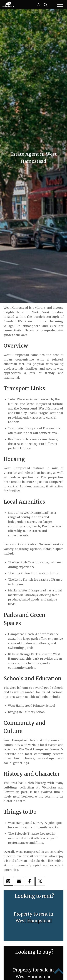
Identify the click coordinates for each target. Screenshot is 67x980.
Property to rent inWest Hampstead (34, 917)
